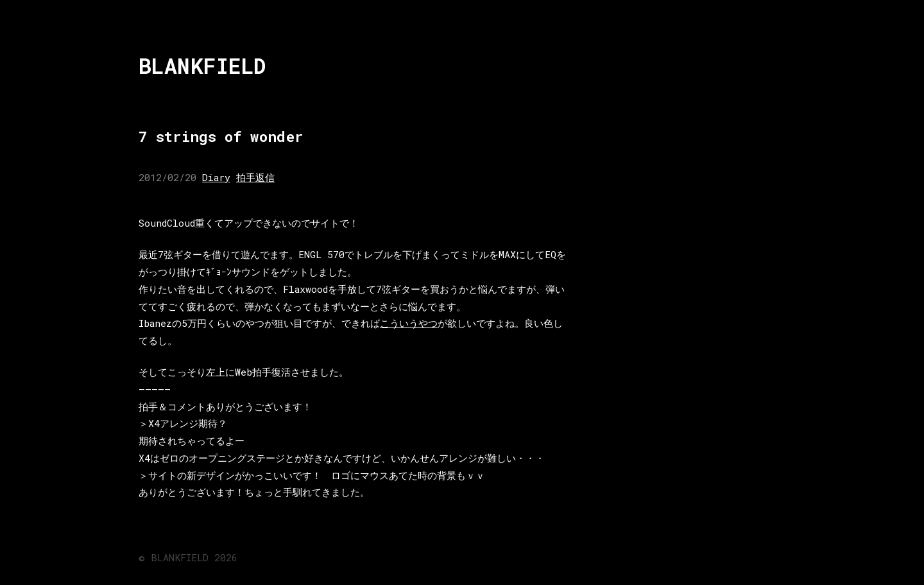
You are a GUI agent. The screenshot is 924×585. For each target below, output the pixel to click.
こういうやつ (409, 323)
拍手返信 (255, 177)
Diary (216, 177)
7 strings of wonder (221, 136)
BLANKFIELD (202, 66)
